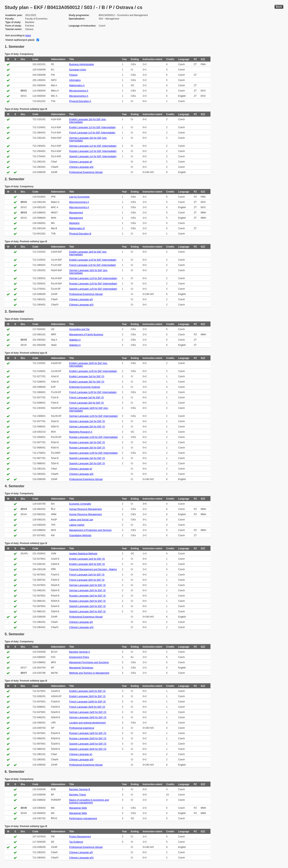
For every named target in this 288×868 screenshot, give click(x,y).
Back (279, 7)
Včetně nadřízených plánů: (20, 40)
